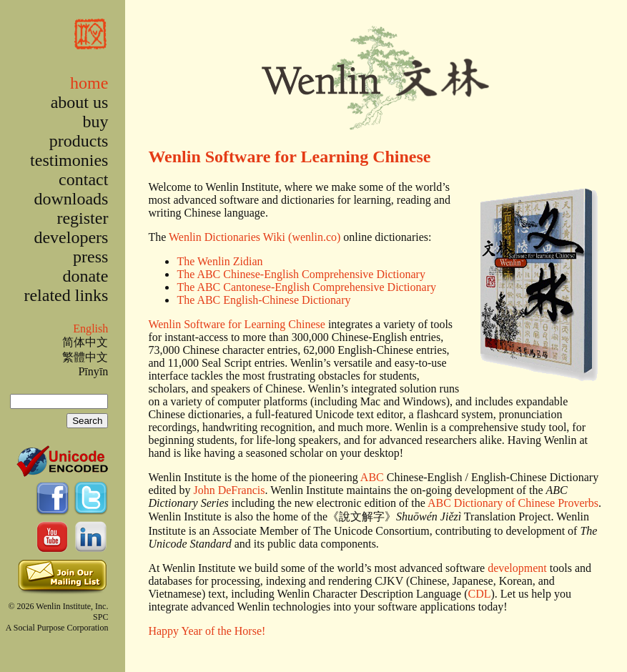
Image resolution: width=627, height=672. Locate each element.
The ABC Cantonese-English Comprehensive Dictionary (306, 287)
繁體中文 (85, 357)
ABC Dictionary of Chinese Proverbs (513, 503)
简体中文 (85, 342)
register (82, 218)
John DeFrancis (229, 490)
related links (66, 295)
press (90, 257)
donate (85, 276)
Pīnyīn (93, 371)
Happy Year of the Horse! (207, 631)
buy (95, 122)
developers (71, 237)
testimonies (69, 160)
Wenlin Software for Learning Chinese (289, 157)
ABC (372, 477)
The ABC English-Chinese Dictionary (263, 300)
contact (83, 179)
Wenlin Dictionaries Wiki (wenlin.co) (255, 237)
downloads (71, 199)
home (89, 83)
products (79, 141)
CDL (479, 594)
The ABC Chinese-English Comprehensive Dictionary (301, 274)
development (517, 568)
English (90, 328)
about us (80, 102)
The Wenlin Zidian (219, 261)
